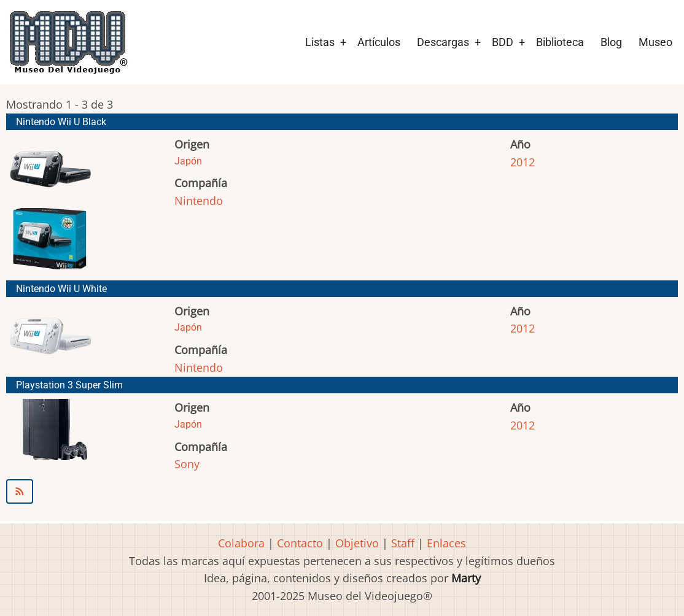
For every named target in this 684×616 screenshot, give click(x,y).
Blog (611, 42)
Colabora (241, 543)
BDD (503, 42)
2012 (523, 162)
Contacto (300, 543)
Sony (187, 464)
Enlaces (446, 543)
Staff (403, 543)
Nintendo (199, 201)
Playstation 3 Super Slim (69, 385)
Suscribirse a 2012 (342, 491)
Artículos (379, 42)
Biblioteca (560, 42)
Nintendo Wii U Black (61, 122)
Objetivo (357, 543)
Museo (655, 42)
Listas (320, 42)
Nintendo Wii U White (61, 289)
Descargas (443, 42)
